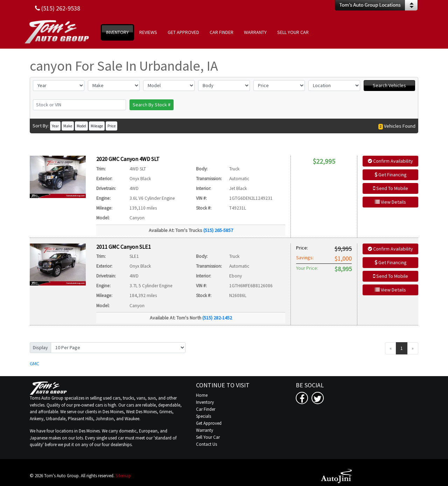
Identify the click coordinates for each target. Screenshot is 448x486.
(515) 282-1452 (217, 318)
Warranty (205, 430)
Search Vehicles (389, 85)
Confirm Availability (390, 161)
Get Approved (209, 423)
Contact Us (206, 444)
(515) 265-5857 (218, 230)
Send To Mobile (391, 188)
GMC (34, 364)
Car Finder (206, 409)
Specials (204, 416)
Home (202, 395)
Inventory (205, 402)
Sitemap (123, 476)
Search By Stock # (152, 105)
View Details (390, 202)
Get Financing (391, 175)
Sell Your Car (208, 437)
